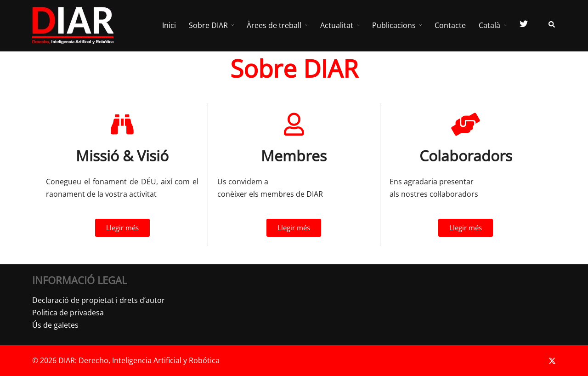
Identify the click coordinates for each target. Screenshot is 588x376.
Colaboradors (466, 156)
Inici (169, 25)
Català (489, 25)
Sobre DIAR (208, 25)
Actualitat (337, 25)
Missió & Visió (122, 156)
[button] (552, 26)
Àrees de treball (274, 25)
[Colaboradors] (466, 124)
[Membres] (294, 124)
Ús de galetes (55, 325)
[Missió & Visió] (122, 124)
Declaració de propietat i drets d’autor (99, 300)
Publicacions (394, 25)
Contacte (450, 25)
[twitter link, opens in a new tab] (552, 360)
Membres (294, 156)
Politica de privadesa (68, 313)
